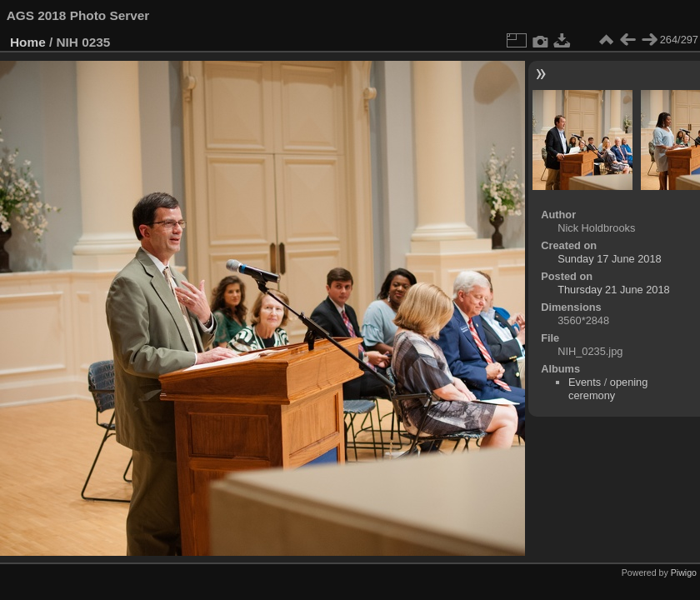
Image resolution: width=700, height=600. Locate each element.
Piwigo (684, 572)
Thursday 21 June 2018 (613, 290)
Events (585, 382)
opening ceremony (608, 389)
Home (28, 42)
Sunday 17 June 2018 (610, 259)
